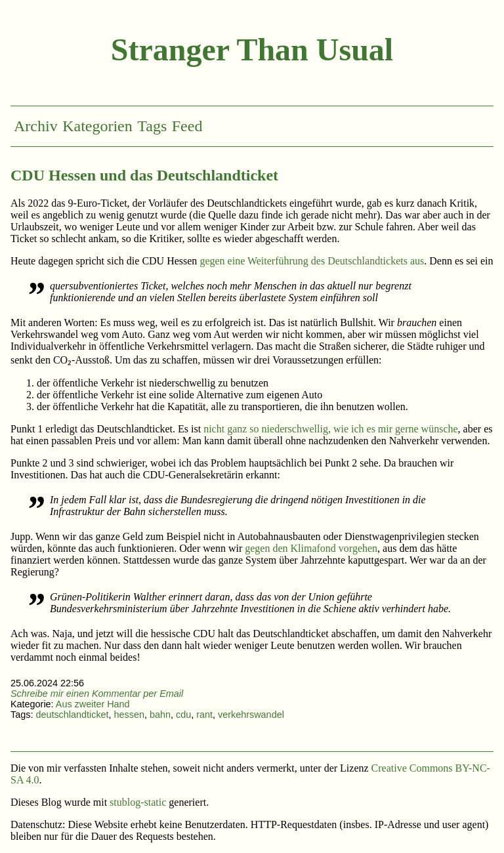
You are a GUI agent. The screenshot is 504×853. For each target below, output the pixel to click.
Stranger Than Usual (252, 50)
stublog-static (138, 802)
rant (204, 715)
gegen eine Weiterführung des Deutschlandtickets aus (312, 261)
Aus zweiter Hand (93, 704)
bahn (160, 715)
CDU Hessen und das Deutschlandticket (144, 175)
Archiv (36, 126)
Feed (187, 126)
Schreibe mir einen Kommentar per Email (97, 694)
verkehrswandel (251, 715)
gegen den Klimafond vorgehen (311, 548)
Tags (152, 126)
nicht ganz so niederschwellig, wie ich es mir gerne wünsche (330, 429)
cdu (183, 715)
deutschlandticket (72, 715)
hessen (129, 715)
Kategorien (97, 126)
